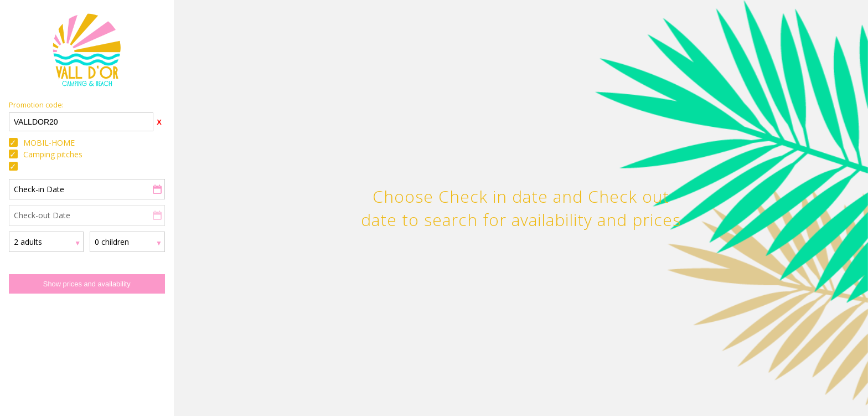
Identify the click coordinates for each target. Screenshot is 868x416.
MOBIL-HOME (49, 143)
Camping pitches (53, 154)
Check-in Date (39, 189)
